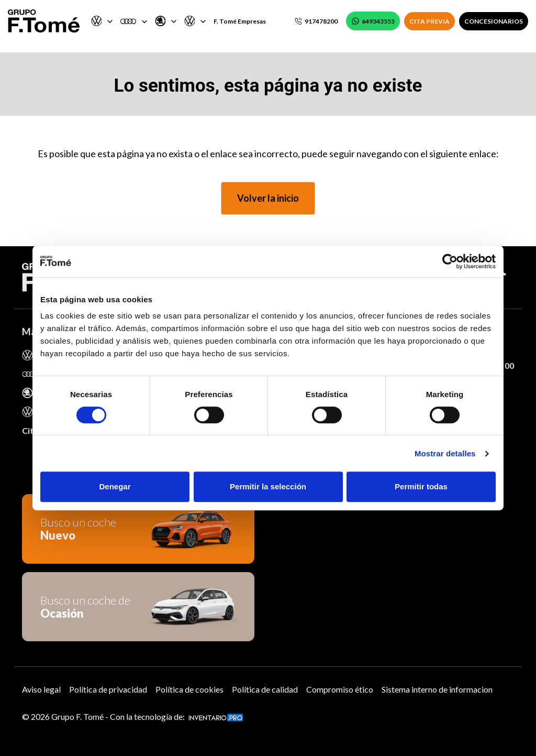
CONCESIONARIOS (494, 21)
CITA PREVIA (429, 21)
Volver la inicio (268, 198)
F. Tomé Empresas (240, 21)
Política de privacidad (108, 689)
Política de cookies (189, 689)
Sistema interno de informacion (437, 689)
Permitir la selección (268, 486)
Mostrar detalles (445, 453)
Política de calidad (265, 689)
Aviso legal (41, 689)
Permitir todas (421, 486)
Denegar (115, 486)
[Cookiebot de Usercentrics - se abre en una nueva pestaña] (450, 261)
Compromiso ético (340, 689)
